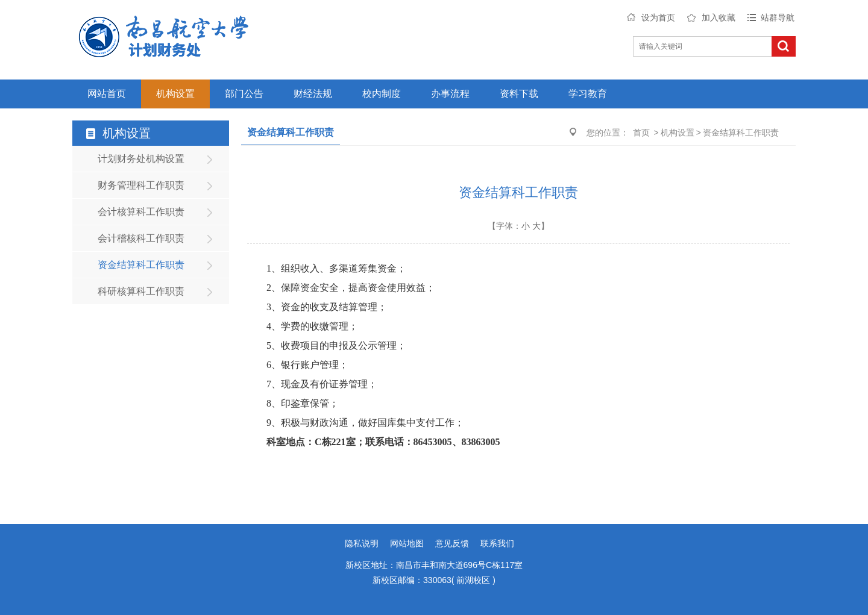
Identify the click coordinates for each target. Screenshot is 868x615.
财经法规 (313, 94)
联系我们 (497, 543)
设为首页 (658, 17)
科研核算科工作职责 (141, 291)
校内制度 (382, 94)
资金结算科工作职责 (141, 265)
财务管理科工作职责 (141, 185)
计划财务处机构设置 (141, 159)
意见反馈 (452, 543)
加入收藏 (719, 17)
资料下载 (519, 94)
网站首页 (107, 94)
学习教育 (588, 94)
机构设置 (175, 94)
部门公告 (244, 94)
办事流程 (450, 94)
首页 (641, 133)
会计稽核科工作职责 (141, 238)
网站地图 (407, 543)
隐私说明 (362, 543)
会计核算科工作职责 (141, 212)
